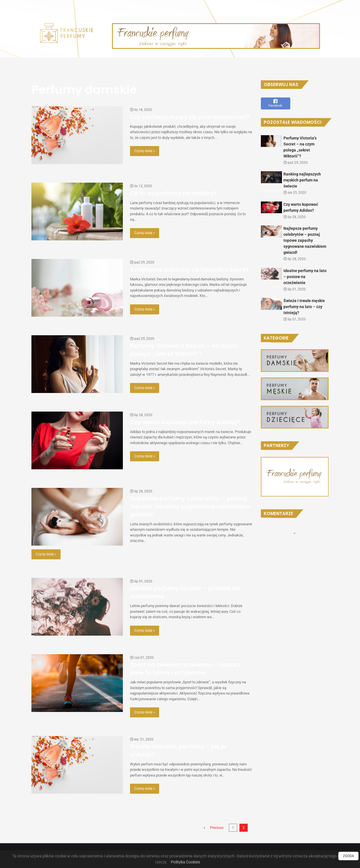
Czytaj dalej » (145, 151)
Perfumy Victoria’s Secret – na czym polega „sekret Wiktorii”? (183, 350)
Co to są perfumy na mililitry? (173, 193)
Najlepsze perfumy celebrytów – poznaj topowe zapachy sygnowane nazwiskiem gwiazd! (190, 506)
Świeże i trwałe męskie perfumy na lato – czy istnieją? (304, 307)
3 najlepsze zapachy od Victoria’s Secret (189, 270)
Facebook (276, 103)
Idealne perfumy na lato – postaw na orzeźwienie (305, 277)
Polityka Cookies (185, 862)
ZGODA (348, 856)
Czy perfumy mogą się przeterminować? (190, 117)
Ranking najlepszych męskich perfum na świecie (302, 180)
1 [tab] (295, 533)
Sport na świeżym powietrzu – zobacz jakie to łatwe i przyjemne (185, 669)
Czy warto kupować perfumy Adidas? (185, 422)
